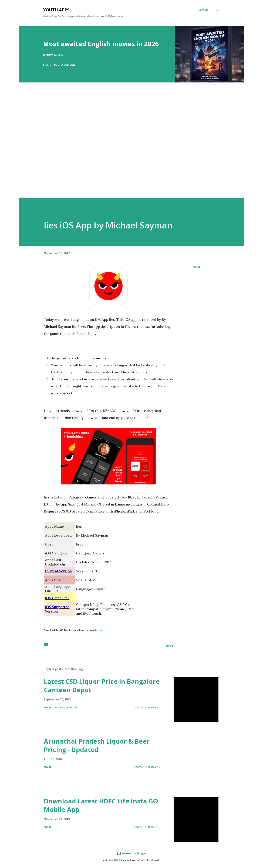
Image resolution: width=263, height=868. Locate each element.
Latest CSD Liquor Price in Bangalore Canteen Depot (102, 686)
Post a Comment (65, 65)
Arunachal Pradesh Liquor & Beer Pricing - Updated (97, 745)
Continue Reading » (147, 707)
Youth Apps (56, 10)
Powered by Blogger (131, 853)
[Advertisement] (124, 145)
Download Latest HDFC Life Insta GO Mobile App (101, 805)
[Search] (203, 10)
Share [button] (47, 65)
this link (99, 630)
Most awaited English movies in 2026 (101, 44)
